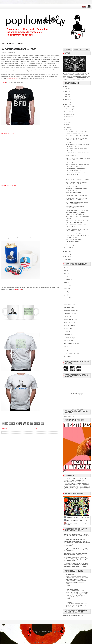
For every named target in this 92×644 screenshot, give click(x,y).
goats (65, 295)
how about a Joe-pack (25, 238)
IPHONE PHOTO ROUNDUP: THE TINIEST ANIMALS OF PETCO (78, 146)
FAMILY (66, 286)
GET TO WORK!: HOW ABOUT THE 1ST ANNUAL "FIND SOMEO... (77, 166)
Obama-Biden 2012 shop (12, 79)
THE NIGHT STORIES (72, 186)
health (66, 301)
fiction (66, 289)
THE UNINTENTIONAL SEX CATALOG (77, 177)
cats (65, 276)
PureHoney (69, 602)
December (69, 106)
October (69, 112)
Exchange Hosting (66, 642)
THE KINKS (67, 341)
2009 (66, 257)
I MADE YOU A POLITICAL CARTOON (77, 195)
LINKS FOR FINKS (11, 44)
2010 (66, 254)
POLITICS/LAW (68, 322)
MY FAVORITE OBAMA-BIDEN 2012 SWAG (19, 49)
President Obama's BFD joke (9, 186)
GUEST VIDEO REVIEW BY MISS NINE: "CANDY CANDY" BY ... (77, 190)
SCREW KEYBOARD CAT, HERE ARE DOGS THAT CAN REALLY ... (77, 183)
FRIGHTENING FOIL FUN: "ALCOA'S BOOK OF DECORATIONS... (76, 132)
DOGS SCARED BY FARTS (74, 193)
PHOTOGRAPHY (69, 313)
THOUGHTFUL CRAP (70, 344)
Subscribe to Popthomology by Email (73, 615)
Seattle (66, 332)
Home (3, 44)
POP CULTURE (68, 325)
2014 (66, 99)
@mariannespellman (68, 416)
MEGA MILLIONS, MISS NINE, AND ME (77, 136)
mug (16, 290)
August (68, 117)
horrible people (68, 304)
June (68, 122)
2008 (66, 259)
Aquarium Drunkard (72, 589)
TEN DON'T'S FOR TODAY (73, 233)
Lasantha (45, 642)
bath (65, 270)
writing (66, 356)
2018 (66, 89)
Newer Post (4, 428)
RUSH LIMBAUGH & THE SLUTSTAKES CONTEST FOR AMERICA (77, 222)
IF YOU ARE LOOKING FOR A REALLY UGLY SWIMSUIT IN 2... (77, 230)
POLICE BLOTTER (69, 319)
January (69, 248)
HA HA (66, 298)
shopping (66, 335)
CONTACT (20, 44)
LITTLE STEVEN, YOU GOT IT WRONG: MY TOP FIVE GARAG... (77, 170)
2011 (66, 251)
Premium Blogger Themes (55, 642)
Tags (87, 49)
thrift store (67, 347)
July (68, 119)
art (65, 267)
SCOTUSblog (70, 575)
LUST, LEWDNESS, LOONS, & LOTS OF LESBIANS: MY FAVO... (77, 203)
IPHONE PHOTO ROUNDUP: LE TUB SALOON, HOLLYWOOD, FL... (76, 199)
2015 (66, 97)
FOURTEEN (69, 162)
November (69, 109)
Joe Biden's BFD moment (8, 133)
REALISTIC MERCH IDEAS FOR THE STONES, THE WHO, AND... (76, 139)
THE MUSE (69, 142)
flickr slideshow (80, 409)
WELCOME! (68, 49)
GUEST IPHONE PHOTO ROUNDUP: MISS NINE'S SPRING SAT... (78, 159)
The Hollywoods (68, 338)
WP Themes (32, 642)
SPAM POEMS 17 (71, 156)
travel (65, 350)
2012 (66, 105)
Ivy (67, 604)
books (66, 273)
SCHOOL (67, 329)
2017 (66, 92)
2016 (66, 94)
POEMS (66, 316)
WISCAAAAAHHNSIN (70, 353)
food (65, 292)
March (68, 130)
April (68, 127)
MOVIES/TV (67, 307)
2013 (66, 102)
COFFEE (66, 280)
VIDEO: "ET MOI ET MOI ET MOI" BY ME (77, 180)
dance (66, 283)
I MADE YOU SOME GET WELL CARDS (77, 210)
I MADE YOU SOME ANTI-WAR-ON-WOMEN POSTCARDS (76, 174)
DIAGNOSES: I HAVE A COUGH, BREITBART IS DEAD (75, 240)
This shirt (4, 82)
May (68, 125)
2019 (66, 86)
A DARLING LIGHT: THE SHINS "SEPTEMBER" (75, 207)
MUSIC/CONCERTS (70, 310)
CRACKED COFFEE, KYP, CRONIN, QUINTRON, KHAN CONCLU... (76, 214)
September (69, 114)
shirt (21, 290)
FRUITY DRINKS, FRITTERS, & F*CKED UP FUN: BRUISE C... (77, 236)
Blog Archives (78, 49)
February (69, 245)
